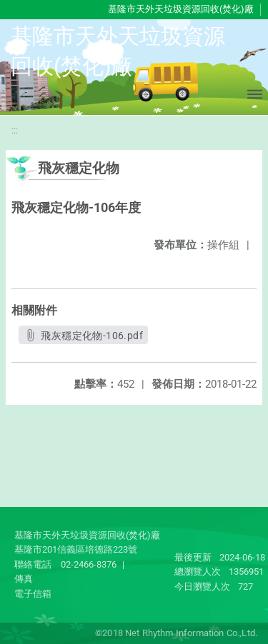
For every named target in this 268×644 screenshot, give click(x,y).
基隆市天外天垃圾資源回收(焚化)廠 (181, 9)
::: (15, 130)
